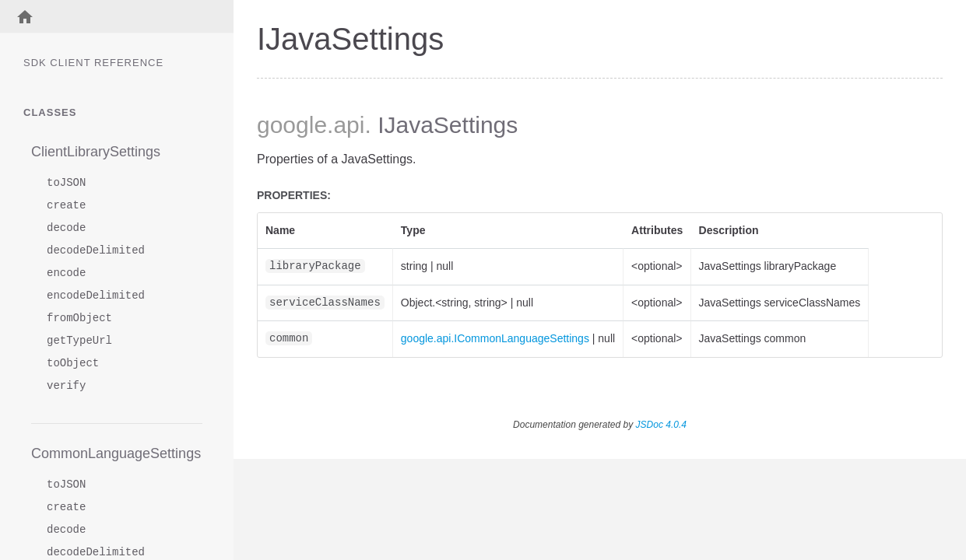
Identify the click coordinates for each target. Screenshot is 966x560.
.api (346, 125)
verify (66, 386)
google (292, 125)
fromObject (79, 318)
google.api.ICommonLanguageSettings (495, 338)
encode (66, 273)
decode (66, 228)
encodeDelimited (96, 296)
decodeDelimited (96, 251)
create (66, 206)
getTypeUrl (79, 341)
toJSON (66, 183)
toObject (73, 364)
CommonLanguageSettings (116, 453)
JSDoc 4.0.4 (661, 425)
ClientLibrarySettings (96, 152)
